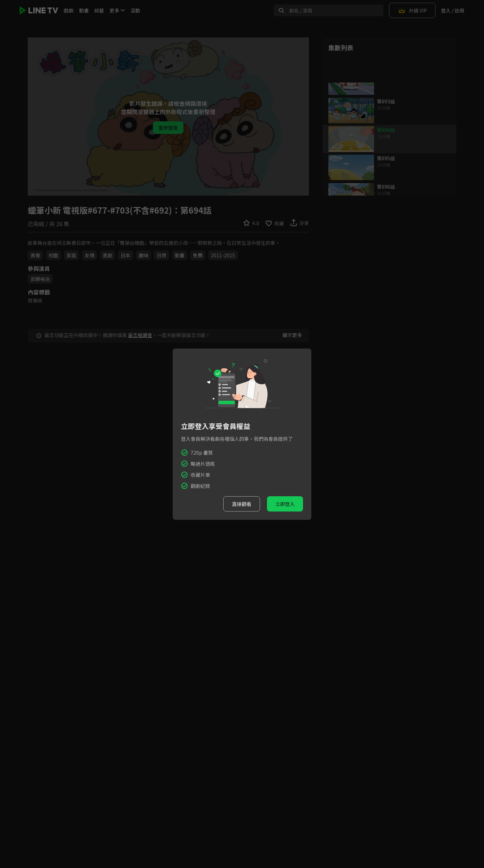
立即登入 (285, 504)
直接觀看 (242, 504)
